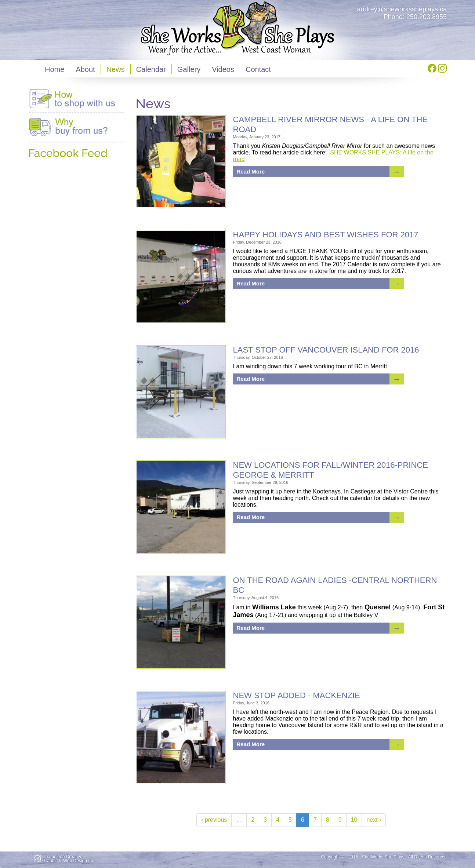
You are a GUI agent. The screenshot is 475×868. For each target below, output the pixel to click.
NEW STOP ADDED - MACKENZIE (297, 695)
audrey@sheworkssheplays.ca (402, 9)
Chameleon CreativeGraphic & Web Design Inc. (69, 859)
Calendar (151, 69)
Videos (223, 69)
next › (374, 820)
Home (55, 69)
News (116, 69)
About (85, 69)
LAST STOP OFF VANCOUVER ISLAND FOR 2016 (326, 350)
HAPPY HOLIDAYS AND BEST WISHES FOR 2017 (326, 235)
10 (354, 820)
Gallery (189, 69)
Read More (251, 172)
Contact (258, 69)
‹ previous (214, 820)
